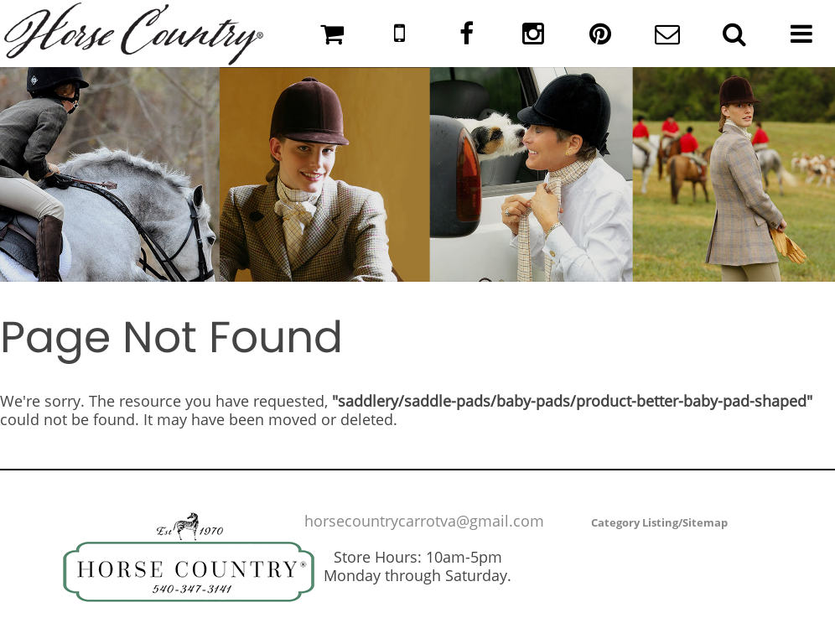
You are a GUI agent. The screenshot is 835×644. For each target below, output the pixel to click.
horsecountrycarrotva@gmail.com (424, 521)
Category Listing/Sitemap (659, 522)
